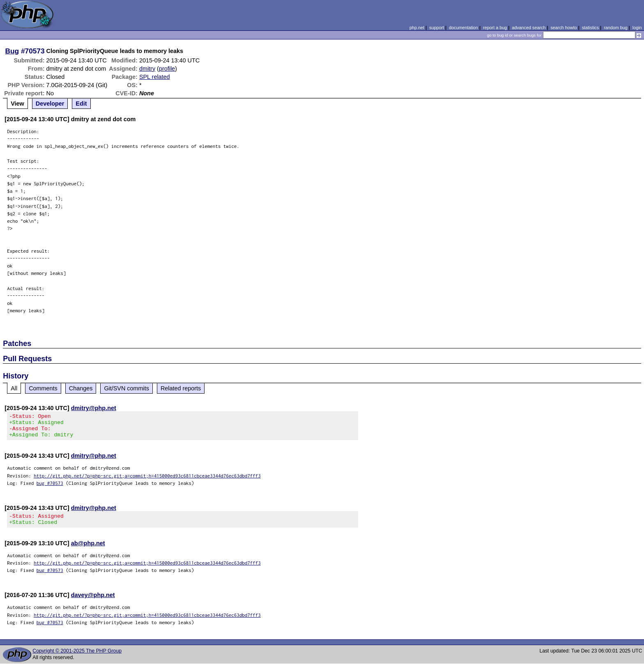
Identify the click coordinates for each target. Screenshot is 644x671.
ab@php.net (88, 551)
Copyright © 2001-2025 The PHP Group (77, 658)
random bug (616, 28)
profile (167, 69)
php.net (417, 28)
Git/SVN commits (126, 388)
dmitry (147, 69)
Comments (43, 388)
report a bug (495, 28)
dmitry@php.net (94, 408)
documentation (463, 28)
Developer (50, 104)
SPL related (155, 77)
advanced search (529, 28)
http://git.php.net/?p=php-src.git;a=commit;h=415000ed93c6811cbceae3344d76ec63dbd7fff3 (147, 481)
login (637, 28)
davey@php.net (93, 602)
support (437, 28)
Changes (81, 388)
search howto (563, 28)
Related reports (181, 388)
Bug (12, 51)
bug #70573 (50, 488)
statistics (590, 28)
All (14, 388)
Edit (81, 104)
